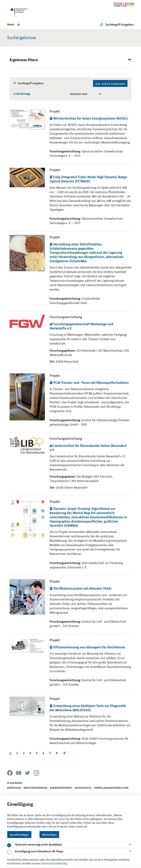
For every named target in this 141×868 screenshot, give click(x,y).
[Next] (64, 753)
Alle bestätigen (49, 835)
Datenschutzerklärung (54, 863)
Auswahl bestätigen (19, 835)
